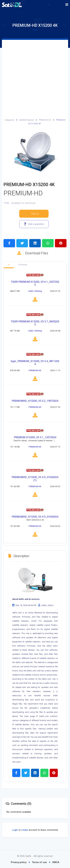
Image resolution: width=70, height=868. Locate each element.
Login (15, 835)
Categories (9, 120)
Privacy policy (19, 862)
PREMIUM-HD (45, 120)
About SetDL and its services (26, 604)
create (25, 835)
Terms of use (39, 862)
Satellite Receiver (27, 120)
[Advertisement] (35, 77)
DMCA (56, 862)
